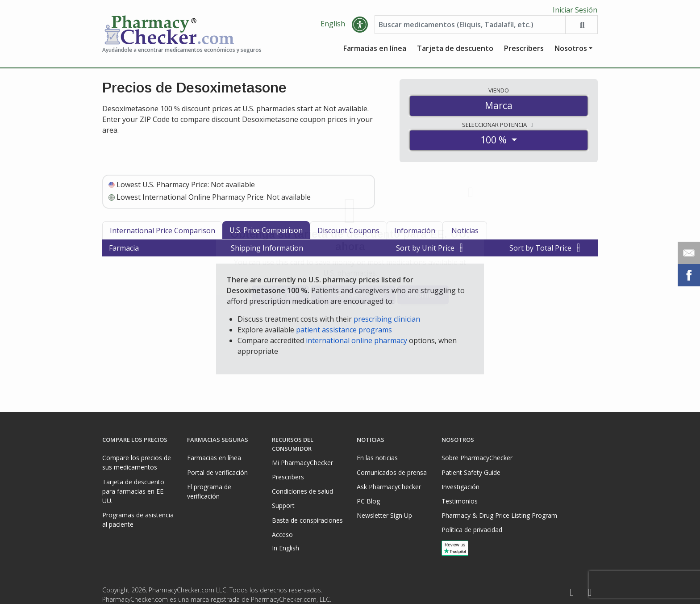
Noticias (465, 234)
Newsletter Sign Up (384, 515)
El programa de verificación (209, 491)
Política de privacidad (472, 530)
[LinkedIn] (590, 593)
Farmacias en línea (375, 51)
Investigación (460, 487)
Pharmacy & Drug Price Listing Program (499, 515)
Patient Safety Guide (471, 472)
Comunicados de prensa (392, 472)
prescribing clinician (387, 322)
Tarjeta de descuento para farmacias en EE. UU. (133, 491)
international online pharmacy (356, 344)
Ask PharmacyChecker (389, 487)
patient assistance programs (344, 333)
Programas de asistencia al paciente (138, 520)
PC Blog (368, 501)
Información (415, 234)
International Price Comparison (162, 234)
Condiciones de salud (302, 491)
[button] (360, 28)
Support (283, 505)
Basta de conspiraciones (307, 520)
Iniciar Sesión (575, 10)
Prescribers (524, 51)
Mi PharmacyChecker (302, 463)
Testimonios (460, 501)
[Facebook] (572, 593)
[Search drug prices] (581, 28)
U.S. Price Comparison (266, 233)
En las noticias (377, 458)
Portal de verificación (217, 472)
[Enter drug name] (470, 28)
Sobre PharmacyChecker (477, 458)
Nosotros (571, 51)
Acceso (282, 535)
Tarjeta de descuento (455, 51)
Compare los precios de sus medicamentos (137, 462)
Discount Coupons (348, 234)
